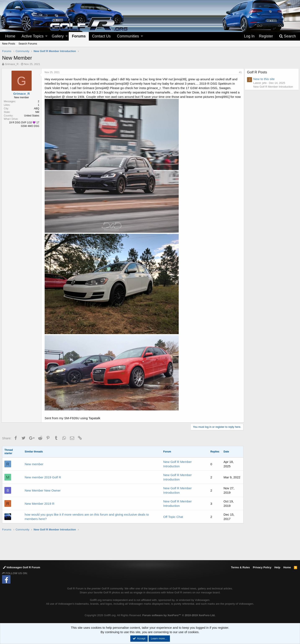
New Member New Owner (43, 490)
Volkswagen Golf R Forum (21, 567)
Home (10, 36)
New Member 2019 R (40, 504)
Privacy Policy (262, 567)
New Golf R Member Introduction (274, 87)
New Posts (9, 44)
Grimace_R (12, 64)
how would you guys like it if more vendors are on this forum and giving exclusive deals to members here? (87, 517)
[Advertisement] (150, 546)
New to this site (265, 79)
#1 (240, 72)
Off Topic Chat (173, 517)
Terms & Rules (240, 567)
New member (34, 464)
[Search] (287, 36)
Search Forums (28, 44)
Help (277, 567)
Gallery (58, 36)
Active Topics (33, 36)
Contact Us (101, 36)
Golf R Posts (258, 72)
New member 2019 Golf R (43, 477)
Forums (79, 36)
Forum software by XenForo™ (179, 615)
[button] (46, 36)
